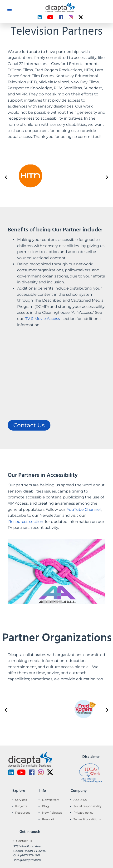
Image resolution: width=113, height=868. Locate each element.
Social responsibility (88, 806)
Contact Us (29, 425)
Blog (45, 806)
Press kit (48, 819)
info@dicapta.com (27, 860)
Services (21, 800)
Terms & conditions (87, 819)
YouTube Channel (84, 509)
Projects (21, 806)
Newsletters (51, 800)
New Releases (52, 813)
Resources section (26, 522)
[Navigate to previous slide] (6, 177)
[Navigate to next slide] (107, 177)
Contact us (24, 841)
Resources (23, 813)
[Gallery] (56, 177)
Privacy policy (84, 813)
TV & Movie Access (43, 319)
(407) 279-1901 (30, 855)
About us (80, 800)
